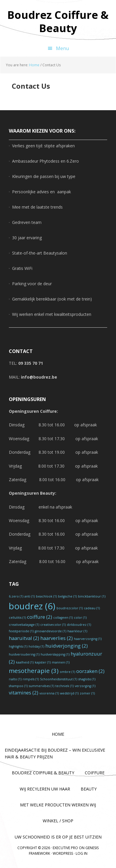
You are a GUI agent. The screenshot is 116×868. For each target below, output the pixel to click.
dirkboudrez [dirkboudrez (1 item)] (79, 625)
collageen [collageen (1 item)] (63, 618)
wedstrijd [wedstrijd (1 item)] (69, 693)
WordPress (63, 853)
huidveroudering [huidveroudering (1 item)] (24, 654)
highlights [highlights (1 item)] (18, 646)
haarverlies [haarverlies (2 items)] (57, 638)
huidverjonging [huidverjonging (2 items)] (67, 646)
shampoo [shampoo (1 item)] (18, 686)
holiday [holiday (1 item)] (36, 646)
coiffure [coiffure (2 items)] (40, 617)
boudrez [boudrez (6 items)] (32, 606)
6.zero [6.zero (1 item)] (16, 596)
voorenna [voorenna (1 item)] (49, 693)
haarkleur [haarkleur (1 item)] (77, 631)
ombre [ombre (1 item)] (67, 672)
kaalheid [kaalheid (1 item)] (25, 662)
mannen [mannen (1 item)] (61, 662)
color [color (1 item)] (80, 618)
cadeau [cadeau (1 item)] (92, 608)
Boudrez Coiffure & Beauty (58, 21)
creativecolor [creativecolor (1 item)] (53, 625)
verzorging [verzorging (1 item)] (85, 686)
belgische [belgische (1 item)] (67, 596)
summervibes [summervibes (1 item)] (42, 686)
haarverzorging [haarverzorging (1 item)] (88, 639)
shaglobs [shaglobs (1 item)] (87, 679)
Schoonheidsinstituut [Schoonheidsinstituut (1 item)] (59, 679)
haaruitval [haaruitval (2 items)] (24, 638)
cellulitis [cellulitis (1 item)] (17, 618)
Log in (82, 853)
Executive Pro (65, 848)
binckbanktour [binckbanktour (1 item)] (92, 596)
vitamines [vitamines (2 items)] (24, 693)
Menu (62, 48)
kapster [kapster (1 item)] (43, 662)
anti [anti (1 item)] (30, 596)
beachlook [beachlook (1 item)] (46, 596)
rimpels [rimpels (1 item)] (31, 679)
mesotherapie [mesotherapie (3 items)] (34, 671)
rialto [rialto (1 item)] (15, 679)
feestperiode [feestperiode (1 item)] (21, 631)
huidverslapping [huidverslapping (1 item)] (55, 654)
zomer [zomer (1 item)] (87, 693)
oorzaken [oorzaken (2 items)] (90, 671)
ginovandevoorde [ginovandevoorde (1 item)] (50, 631)
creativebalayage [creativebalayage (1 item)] (24, 625)
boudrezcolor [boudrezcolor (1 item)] (70, 608)
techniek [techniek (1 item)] (64, 686)
